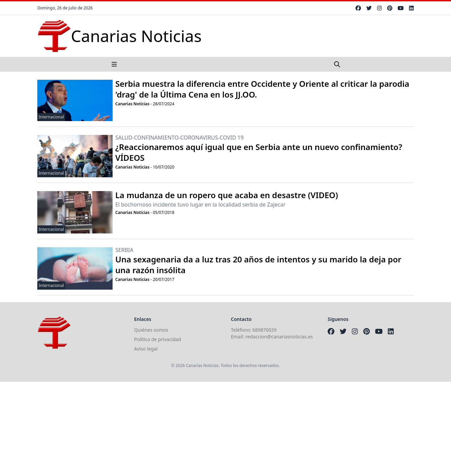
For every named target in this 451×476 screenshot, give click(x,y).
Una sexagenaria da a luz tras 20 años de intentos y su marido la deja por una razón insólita (258, 265)
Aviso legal (146, 349)
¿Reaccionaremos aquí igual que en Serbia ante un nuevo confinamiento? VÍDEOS (259, 152)
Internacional (51, 117)
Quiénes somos (151, 330)
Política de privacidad (158, 339)
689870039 (264, 330)
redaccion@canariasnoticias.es (279, 337)
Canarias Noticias (132, 104)
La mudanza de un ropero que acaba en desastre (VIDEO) (227, 195)
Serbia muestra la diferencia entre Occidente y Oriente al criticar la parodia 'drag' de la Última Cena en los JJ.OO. (262, 89)
